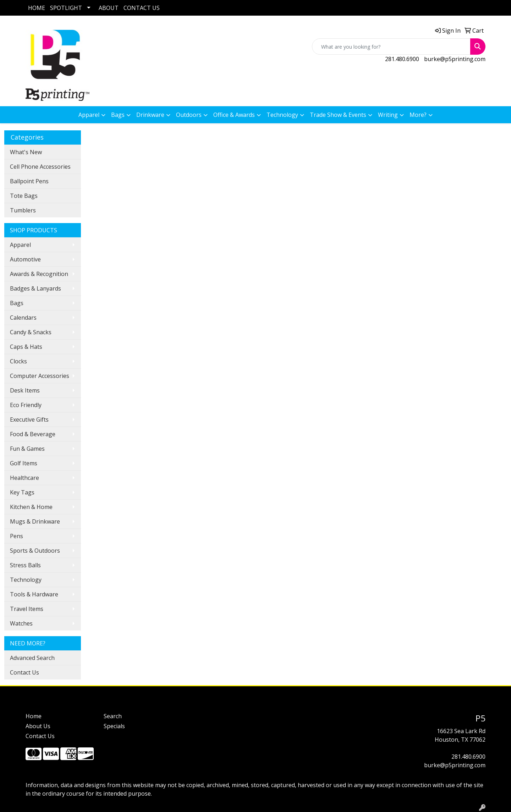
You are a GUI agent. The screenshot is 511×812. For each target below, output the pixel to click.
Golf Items (24, 463)
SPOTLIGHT (66, 8)
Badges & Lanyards (35, 288)
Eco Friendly (26, 405)
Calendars (23, 318)
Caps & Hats (26, 347)
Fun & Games (27, 449)
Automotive (25, 259)
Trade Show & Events (338, 115)
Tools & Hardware (34, 594)
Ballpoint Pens (29, 181)
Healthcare (24, 478)
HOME (37, 8)
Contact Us (24, 672)
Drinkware (150, 115)
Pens (17, 536)
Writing (388, 115)
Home (34, 716)
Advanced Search (32, 658)
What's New (26, 152)
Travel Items (27, 609)
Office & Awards (234, 115)
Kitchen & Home (31, 507)
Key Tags (22, 492)
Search (113, 716)
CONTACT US (142, 8)
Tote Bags (24, 196)
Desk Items (25, 390)
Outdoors (189, 115)
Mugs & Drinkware (35, 521)
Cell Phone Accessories (40, 167)
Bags (118, 115)
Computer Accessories (40, 376)
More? (418, 115)
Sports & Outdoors (35, 551)
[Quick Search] (391, 47)
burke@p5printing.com (455, 59)
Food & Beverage (33, 434)
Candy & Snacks (31, 332)
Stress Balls (25, 565)
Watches (21, 623)
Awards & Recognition (39, 274)
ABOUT (109, 8)
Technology (282, 115)
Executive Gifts (29, 419)
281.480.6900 (402, 59)
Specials (114, 726)
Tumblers (23, 210)
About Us (38, 726)
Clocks (18, 361)
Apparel (89, 115)
